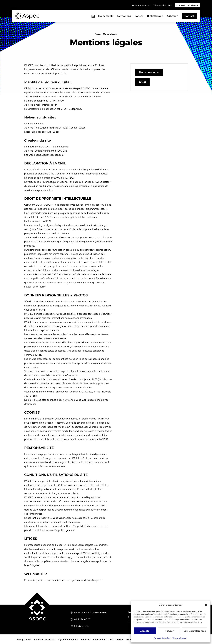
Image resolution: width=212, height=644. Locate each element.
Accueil (98, 34)
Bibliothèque (155, 16)
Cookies (120, 639)
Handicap (85, 639)
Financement (100, 639)
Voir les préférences (195, 631)
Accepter (145, 631)
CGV (111, 639)
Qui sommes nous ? (139, 5)
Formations (124, 16)
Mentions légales (179, 638)
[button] (206, 605)
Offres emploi (158, 5)
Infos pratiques (24, 639)
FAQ (170, 5)
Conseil (139, 16)
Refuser (169, 631)
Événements (106, 16)
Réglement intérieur (68, 639)
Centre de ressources (45, 639)
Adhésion (172, 16)
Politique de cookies (162, 638)
